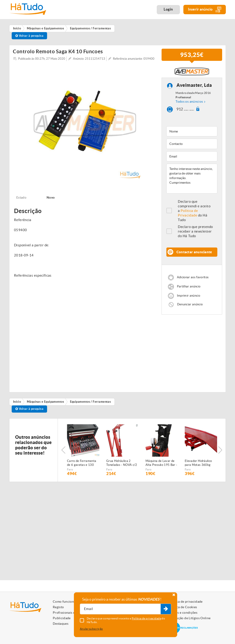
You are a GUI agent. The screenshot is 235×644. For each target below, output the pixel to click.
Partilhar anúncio (189, 288)
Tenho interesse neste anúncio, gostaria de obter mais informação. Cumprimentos (192, 180)
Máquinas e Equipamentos (45, 403)
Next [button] (220, 452)
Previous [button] (63, 452)
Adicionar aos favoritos (193, 279)
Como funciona (64, 602)
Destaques (61, 624)
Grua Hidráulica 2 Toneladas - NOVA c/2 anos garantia (122, 465)
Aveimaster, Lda (194, 87)
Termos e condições (183, 613)
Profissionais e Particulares (73, 613)
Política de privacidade (185, 602)
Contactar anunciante (194, 254)
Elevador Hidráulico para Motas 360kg (198, 464)
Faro (70, 471)
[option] (85, 124)
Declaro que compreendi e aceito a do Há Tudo (194, 212)
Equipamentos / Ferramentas (91, 403)
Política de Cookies (183, 607)
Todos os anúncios (189, 103)
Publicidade (62, 618)
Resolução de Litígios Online (189, 618)
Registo (58, 607)
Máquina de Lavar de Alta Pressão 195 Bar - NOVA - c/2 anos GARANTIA (161, 465)
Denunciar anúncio (190, 306)
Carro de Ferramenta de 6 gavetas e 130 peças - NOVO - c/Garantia (82, 465)
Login (168, 9)
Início (17, 403)
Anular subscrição (91, 629)
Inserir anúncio (205, 10)
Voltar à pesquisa (29, 36)
